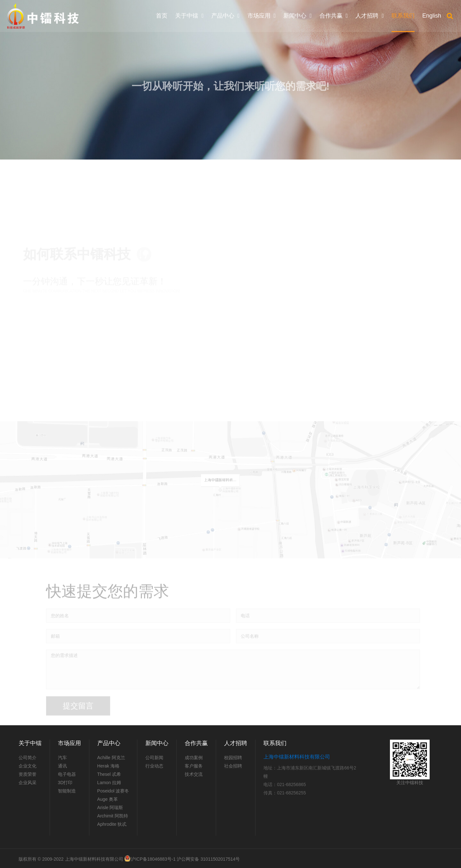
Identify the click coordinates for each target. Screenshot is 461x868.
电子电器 (67, 774)
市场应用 (69, 743)
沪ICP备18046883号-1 (153, 859)
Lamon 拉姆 (109, 783)
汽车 (62, 758)
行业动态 (154, 766)
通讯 (62, 766)
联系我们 (275, 743)
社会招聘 (233, 766)
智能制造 (67, 791)
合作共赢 (196, 743)
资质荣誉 (28, 774)
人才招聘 (236, 743)
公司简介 (28, 758)
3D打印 (65, 783)
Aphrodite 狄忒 (112, 824)
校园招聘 (233, 758)
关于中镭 (30, 743)
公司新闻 (154, 758)
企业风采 (28, 783)
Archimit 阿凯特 (113, 816)
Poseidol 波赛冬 (113, 791)
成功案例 (194, 758)
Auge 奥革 (108, 799)
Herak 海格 (108, 766)
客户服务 (194, 766)
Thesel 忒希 (109, 774)
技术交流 (194, 774)
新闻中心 (157, 743)
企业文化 (28, 766)
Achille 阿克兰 (111, 758)
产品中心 (109, 743)
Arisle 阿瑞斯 (110, 808)
